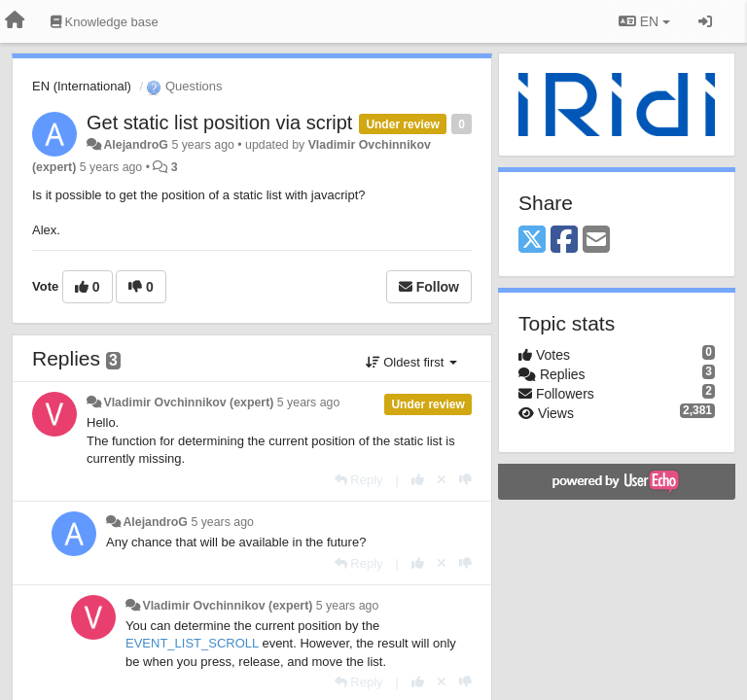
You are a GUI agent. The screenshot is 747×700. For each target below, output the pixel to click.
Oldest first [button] (411, 362)
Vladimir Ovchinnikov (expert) (188, 402)
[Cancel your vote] (442, 480)
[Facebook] (564, 241)
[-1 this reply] (465, 480)
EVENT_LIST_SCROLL (192, 643)
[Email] (596, 241)
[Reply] (359, 480)
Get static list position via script (219, 122)
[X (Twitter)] (532, 241)
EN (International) (82, 86)
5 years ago (309, 402)
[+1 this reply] (418, 480)
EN (644, 21)
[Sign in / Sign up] (705, 21)
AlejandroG (136, 145)
